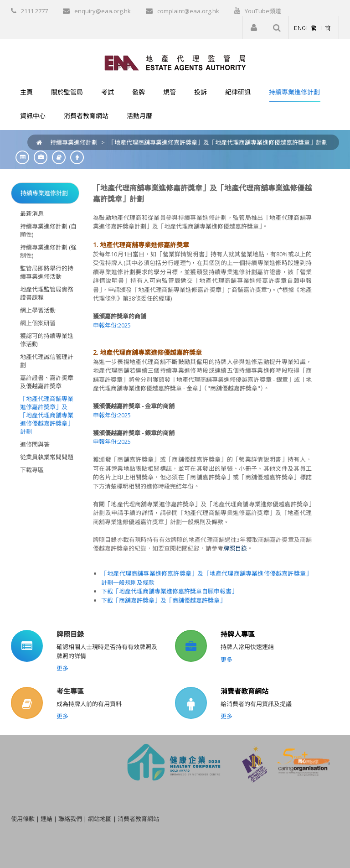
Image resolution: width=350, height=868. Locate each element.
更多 (62, 668)
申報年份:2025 (112, 325)
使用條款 (23, 819)
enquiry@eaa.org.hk (103, 11)
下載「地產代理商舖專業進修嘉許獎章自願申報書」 (169, 591)
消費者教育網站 (244, 691)
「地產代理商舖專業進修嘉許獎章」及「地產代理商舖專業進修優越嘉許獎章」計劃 (218, 142)
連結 (46, 819)
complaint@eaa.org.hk (188, 11)
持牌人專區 (238, 634)
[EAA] (175, 62)
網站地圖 (100, 819)
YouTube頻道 (263, 11)
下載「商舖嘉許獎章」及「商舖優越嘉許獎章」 (163, 600)
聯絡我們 (70, 819)
